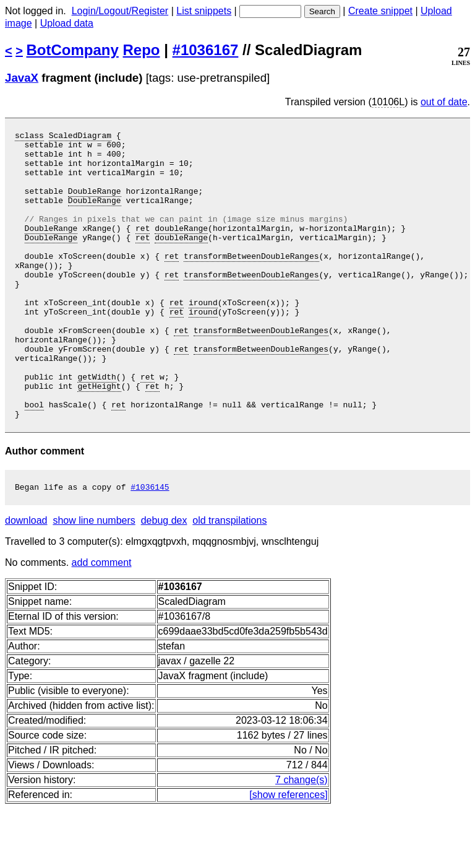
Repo (142, 50)
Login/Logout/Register (120, 11)
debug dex (164, 580)
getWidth (96, 427)
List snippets (204, 11)
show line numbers (94, 580)
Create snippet (380, 11)
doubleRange (181, 248)
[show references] (288, 854)
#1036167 (206, 50)
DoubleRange (95, 204)
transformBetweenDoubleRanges (251, 282)
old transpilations (229, 580)
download (26, 580)
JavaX (22, 78)
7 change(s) (302, 839)
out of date (444, 102)
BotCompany (73, 50)
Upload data (67, 23)
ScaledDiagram (80, 137)
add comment (102, 622)
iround (203, 337)
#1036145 (150, 546)
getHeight (99, 438)
